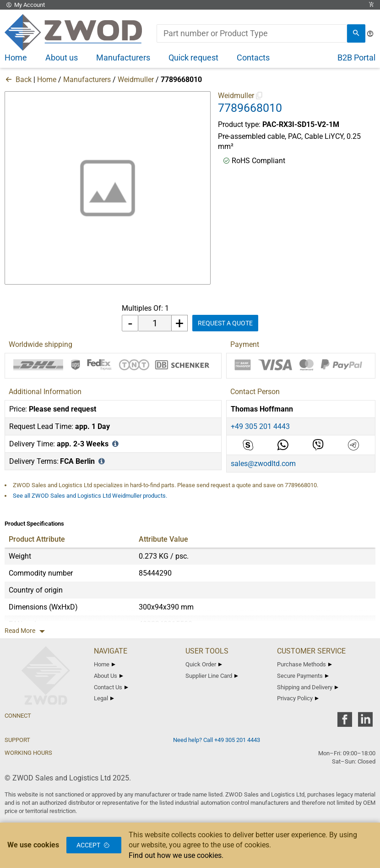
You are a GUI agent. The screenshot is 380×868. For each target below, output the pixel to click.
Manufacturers (87, 80)
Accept (94, 845)
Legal (104, 698)
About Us (109, 676)
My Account (25, 5)
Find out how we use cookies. (176, 855)
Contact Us (111, 687)
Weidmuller (136, 80)
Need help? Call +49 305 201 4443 (217, 740)
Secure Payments (303, 676)
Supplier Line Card (212, 676)
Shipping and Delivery (308, 687)
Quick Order (204, 664)
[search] (356, 33)
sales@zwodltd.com (263, 464)
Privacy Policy (298, 698)
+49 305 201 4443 (260, 426)
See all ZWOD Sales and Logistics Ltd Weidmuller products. (90, 496)
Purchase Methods (304, 664)
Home (47, 80)
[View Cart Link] (371, 5)
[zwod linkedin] (365, 722)
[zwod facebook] (345, 722)
